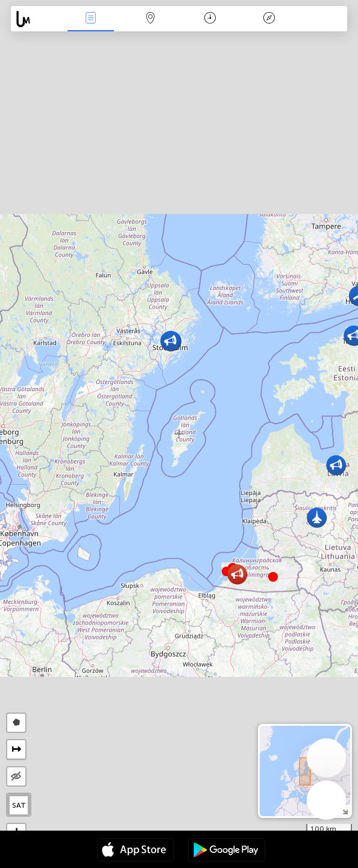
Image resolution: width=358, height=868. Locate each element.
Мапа (151, 19)
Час (210, 19)
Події (91, 19)
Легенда (269, 19)
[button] (273, 577)
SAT (19, 805)
